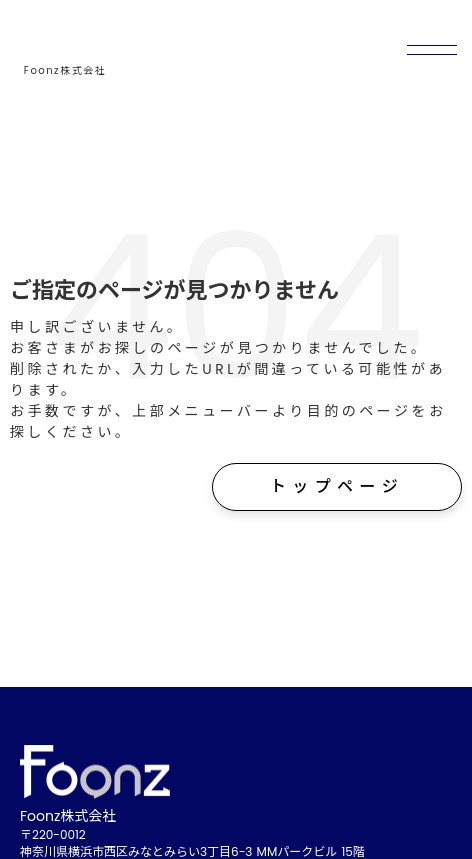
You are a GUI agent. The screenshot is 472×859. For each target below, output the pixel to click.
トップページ (337, 486)
